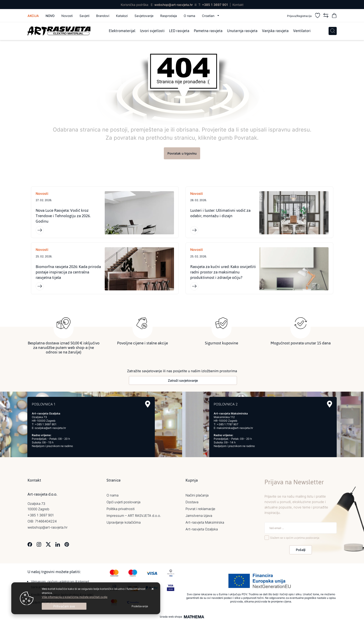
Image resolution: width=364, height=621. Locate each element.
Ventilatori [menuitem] (302, 31)
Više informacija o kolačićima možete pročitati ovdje (75, 597)
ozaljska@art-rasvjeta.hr (50, 428)
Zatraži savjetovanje (183, 381)
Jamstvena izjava (199, 516)
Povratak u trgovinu (182, 153)
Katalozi (122, 16)
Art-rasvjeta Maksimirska (205, 523)
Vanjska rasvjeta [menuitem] (275, 31)
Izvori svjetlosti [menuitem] (152, 31)
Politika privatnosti (121, 509)
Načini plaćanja (197, 496)
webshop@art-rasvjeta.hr (174, 5)
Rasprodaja (169, 16)
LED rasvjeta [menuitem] (179, 31)
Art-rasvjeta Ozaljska (202, 530)
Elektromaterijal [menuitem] (122, 31)
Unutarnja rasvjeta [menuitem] (242, 31)
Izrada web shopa (171, 617)
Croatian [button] (209, 16)
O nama (189, 16)
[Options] (140, 606)
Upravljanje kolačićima (124, 523)
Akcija (33, 16)
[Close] (64, 606)
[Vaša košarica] (334, 16)
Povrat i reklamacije (200, 509)
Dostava (192, 502)
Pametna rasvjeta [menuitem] (208, 31)
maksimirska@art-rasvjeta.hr (235, 428)
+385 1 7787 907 (228, 425)
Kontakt (238, 5)
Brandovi (103, 16)
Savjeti (84, 16)
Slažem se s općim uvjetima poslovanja (295, 538)
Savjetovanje (144, 16)
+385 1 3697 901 (215, 5)
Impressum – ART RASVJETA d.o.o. (134, 516)
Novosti (67, 16)
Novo (50, 16)
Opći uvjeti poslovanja (123, 502)
